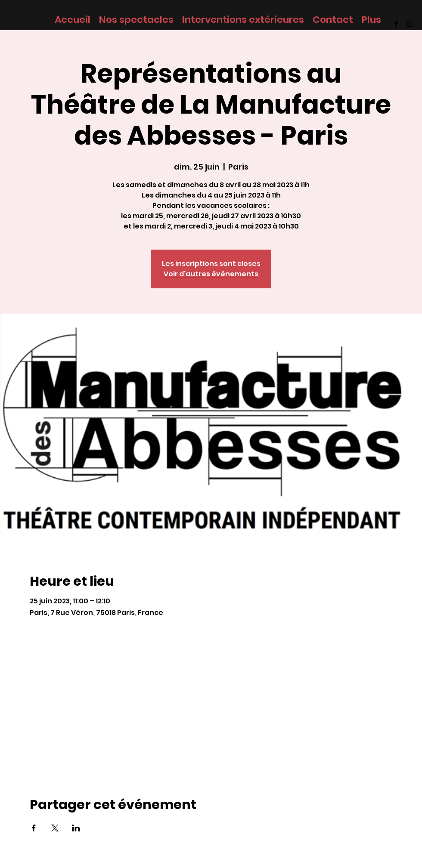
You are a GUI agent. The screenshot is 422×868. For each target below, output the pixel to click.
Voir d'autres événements (211, 274)
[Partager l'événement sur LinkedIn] (76, 828)
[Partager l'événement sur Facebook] (34, 828)
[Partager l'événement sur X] (55, 828)
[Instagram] (409, 24)
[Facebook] (396, 24)
